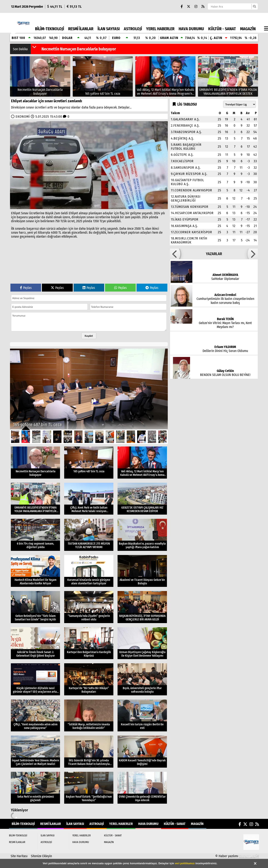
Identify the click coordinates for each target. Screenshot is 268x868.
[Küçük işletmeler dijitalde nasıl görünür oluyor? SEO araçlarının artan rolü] (35, 679)
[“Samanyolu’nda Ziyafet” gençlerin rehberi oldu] (89, 607)
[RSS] (203, 7)
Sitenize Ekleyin (41, 856)
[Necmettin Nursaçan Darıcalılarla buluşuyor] (40, 76)
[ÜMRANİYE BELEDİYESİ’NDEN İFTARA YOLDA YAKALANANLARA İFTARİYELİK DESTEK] (228, 76)
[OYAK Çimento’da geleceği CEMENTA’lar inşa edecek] (142, 788)
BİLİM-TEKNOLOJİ (49, 29)
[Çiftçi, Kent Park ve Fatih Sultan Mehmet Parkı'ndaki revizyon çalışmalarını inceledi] (89, 499)
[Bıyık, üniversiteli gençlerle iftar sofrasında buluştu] (142, 679)
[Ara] (254, 6)
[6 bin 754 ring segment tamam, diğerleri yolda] (35, 535)
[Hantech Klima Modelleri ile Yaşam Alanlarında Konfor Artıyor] (35, 571)
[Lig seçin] (240, 104)
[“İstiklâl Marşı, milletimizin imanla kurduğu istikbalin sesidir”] (89, 716)
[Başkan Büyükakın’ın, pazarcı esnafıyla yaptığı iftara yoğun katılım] (142, 535)
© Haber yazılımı (237, 856)
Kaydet (89, 336)
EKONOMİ (23, 117)
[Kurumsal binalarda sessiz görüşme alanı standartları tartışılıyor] (89, 571)
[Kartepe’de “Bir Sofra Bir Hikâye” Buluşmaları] (89, 679)
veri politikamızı (185, 863)
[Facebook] (182, 7)
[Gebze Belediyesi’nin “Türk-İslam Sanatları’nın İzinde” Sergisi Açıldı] (35, 607)
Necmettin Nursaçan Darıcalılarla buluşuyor (79, 49)
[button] (34, 47)
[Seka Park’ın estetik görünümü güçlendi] (35, 788)
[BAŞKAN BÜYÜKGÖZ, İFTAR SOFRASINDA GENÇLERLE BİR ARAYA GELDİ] (142, 607)
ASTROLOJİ (133, 29)
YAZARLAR (214, 254)
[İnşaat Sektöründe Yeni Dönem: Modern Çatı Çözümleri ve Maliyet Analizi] (35, 752)
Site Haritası (19, 856)
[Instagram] (196, 7)
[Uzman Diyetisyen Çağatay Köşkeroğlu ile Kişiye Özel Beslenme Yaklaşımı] (142, 643)
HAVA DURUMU (191, 29)
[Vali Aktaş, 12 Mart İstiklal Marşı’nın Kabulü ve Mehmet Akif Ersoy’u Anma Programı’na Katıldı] (165, 76)
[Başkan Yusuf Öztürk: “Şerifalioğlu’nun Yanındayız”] (89, 788)
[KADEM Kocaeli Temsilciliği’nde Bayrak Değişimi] (142, 752)
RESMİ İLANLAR (81, 29)
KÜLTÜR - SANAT (222, 29)
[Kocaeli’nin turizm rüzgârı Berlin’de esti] (142, 716)
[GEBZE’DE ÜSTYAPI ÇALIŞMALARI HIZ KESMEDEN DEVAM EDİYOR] (142, 499)
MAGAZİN (248, 29)
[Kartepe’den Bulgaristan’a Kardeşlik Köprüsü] (89, 643)
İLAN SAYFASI (109, 29)
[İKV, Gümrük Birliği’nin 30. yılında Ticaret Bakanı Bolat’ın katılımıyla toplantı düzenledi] (89, 752)
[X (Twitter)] (189, 7)
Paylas (26, 288)
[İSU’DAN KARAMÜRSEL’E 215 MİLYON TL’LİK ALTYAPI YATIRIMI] (89, 535)
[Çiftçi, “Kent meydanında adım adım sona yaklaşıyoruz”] (35, 716)
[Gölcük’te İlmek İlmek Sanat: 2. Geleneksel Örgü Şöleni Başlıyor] (35, 643)
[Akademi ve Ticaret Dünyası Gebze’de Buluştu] (142, 571)
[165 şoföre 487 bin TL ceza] (103, 76)
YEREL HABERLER (160, 29)
